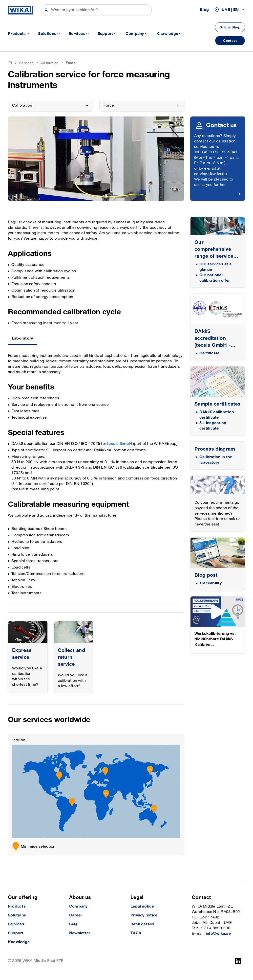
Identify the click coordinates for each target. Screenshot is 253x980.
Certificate (210, 353)
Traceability (211, 583)
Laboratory (22, 338)
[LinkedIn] (238, 961)
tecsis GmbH (120, 444)
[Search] (96, 10)
